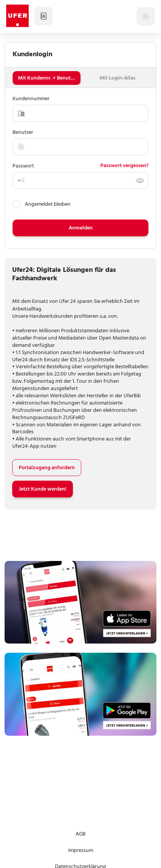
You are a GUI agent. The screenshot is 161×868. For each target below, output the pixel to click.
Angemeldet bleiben (42, 204)
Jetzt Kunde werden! (43, 489)
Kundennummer (31, 98)
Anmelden (81, 228)
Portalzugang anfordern (47, 467)
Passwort (23, 166)
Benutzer (23, 132)
